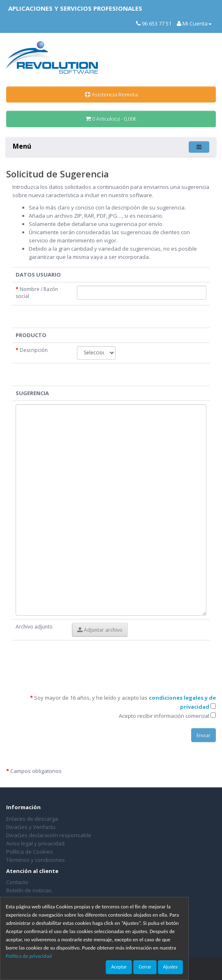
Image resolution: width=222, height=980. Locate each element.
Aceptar (119, 967)
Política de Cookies (30, 852)
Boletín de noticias (29, 890)
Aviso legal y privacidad (35, 843)
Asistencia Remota (111, 94)
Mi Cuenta (194, 23)
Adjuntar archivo (100, 630)
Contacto (17, 882)
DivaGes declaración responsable (49, 835)
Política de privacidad (29, 956)
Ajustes (170, 967)
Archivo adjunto (34, 627)
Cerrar (145, 967)
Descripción (32, 350)
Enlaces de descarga (32, 819)
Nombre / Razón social (37, 293)
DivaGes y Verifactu (31, 827)
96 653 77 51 (154, 23)
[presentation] (123, 660)
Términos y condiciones (36, 860)
